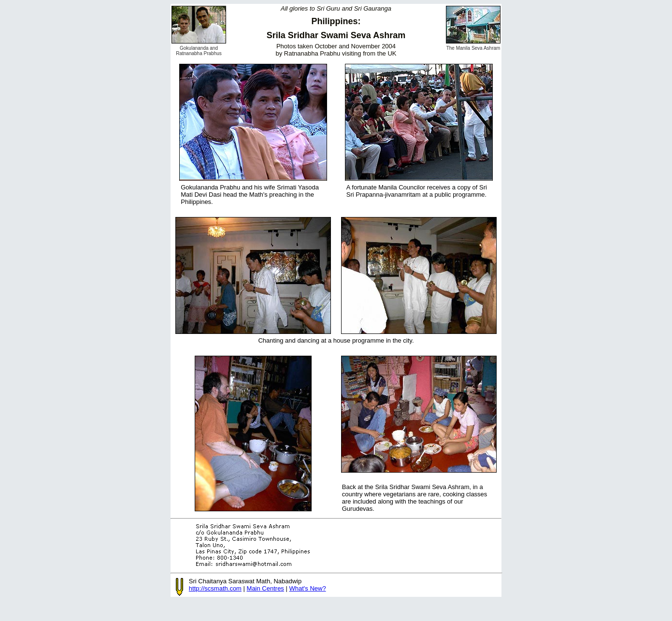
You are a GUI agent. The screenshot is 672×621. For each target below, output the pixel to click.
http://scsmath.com (215, 588)
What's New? (307, 588)
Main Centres (265, 588)
